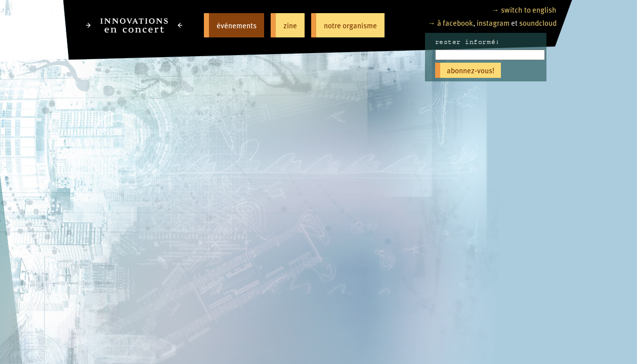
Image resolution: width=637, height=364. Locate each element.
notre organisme (350, 25)
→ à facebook (451, 22)
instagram (493, 22)
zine (290, 25)
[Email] (490, 55)
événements (237, 25)
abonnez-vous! (471, 70)
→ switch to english (524, 9)
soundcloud (538, 22)
